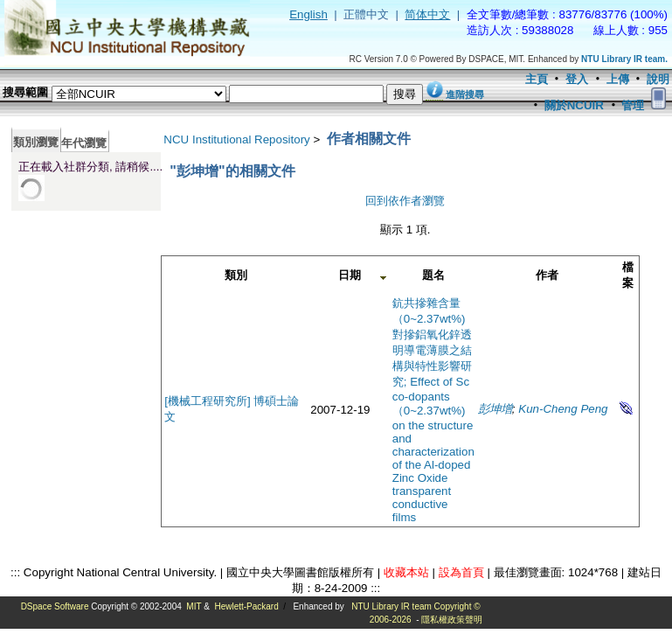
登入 (577, 79)
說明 (658, 79)
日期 (350, 275)
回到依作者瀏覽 (405, 201)
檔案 (628, 275)
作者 (547, 275)
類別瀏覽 (36, 142)
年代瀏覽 (84, 143)
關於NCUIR (574, 105)
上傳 (618, 79)
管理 (633, 105)
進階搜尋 (465, 94)
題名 (433, 275)
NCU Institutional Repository (236, 139)
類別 (236, 275)
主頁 (537, 79)
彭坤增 (495, 409)
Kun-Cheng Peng (563, 409)
